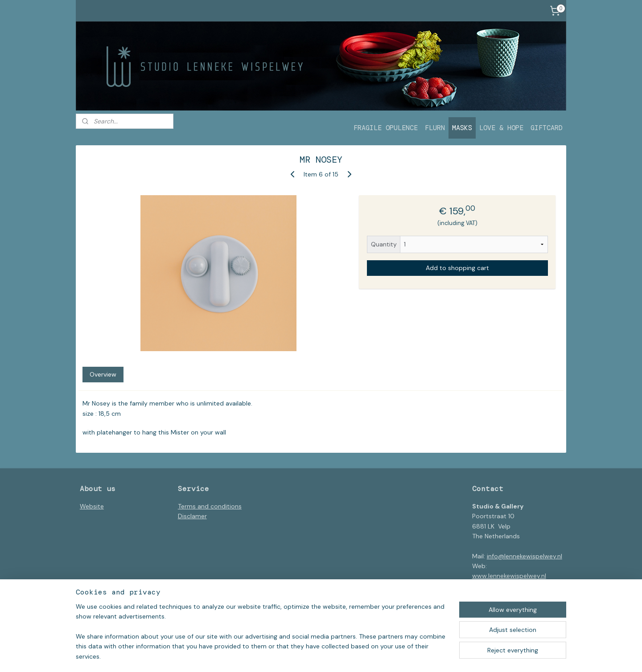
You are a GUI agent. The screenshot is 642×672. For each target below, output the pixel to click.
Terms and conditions (210, 506)
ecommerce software (356, 656)
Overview (103, 374)
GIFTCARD (547, 128)
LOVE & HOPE (501, 128)
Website (92, 506)
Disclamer (192, 516)
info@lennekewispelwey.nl (525, 556)
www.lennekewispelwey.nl (509, 576)
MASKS (462, 128)
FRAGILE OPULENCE (386, 128)
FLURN (435, 128)
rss (325, 656)
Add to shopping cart (457, 268)
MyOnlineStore (430, 656)
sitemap (308, 656)
